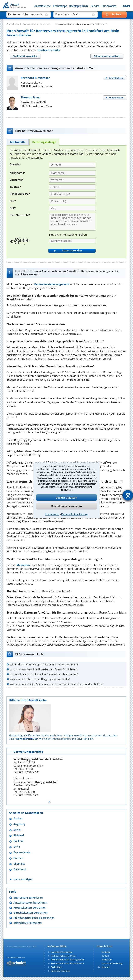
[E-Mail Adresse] (72, 194)
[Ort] (72, 208)
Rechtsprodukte (79, 6)
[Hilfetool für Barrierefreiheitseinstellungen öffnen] (128, 495)
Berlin (17, 830)
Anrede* (15, 164)
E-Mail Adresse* (20, 194)
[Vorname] (72, 180)
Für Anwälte (109, 6)
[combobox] (72, 165)
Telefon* (15, 187)
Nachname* (17, 173)
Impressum (52, 514)
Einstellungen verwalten (67, 506)
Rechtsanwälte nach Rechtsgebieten (68, 960)
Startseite (106, 952)
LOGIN (126, 6)
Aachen (18, 818)
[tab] (25, 56)
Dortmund (20, 869)
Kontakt (105, 956)
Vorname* (16, 180)
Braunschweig (22, 852)
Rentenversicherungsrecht (52, 284)
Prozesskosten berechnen (30, 908)
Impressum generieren (28, 897)
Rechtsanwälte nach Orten (63, 956)
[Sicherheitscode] (72, 241)
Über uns (106, 967)
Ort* (13, 208)
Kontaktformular (49, 50)
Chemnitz (19, 864)
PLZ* (13, 201)
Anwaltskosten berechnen (30, 903)
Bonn (17, 847)
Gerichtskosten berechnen (31, 913)
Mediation (23, 565)
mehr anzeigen (23, 879)
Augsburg (19, 824)
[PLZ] (72, 201)
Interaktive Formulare (28, 923)
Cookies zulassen (66, 497)
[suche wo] (73, 16)
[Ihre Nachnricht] (72, 222)
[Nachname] (72, 173)
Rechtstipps (60, 6)
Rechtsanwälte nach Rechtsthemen (67, 963)
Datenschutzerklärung (75, 514)
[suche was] (26, 16)
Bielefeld (19, 835)
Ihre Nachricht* (20, 215)
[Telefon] (72, 187)
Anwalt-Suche (43, 6)
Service (95, 6)
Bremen (18, 858)
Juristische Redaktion (61, 971)
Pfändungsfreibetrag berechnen (34, 918)
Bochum (19, 841)
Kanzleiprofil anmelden (62, 952)
